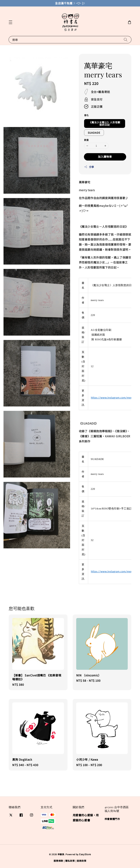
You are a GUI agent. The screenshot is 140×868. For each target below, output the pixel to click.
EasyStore (85, 854)
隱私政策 (70, 861)
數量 (86, 140)
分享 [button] (89, 167)
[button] (11, 22)
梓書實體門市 (112, 819)
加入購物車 (105, 157)
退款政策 (82, 861)
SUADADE (94, 133)
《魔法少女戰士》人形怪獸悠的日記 (105, 123)
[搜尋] (126, 40)
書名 (86, 115)
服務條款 (58, 861)
